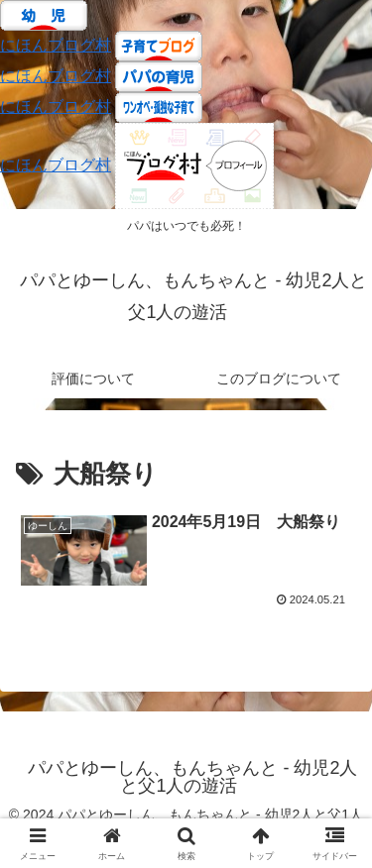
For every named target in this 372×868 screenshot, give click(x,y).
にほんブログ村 (56, 45)
